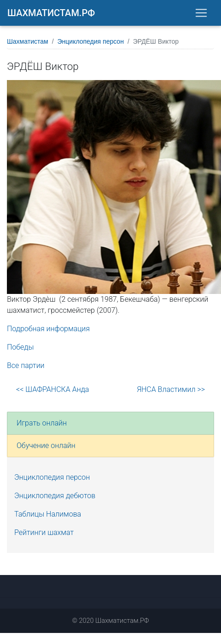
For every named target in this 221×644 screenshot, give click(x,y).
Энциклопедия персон (91, 41)
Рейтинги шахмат (44, 532)
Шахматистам (28, 41)
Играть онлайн (42, 423)
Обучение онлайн (46, 446)
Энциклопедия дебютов (55, 496)
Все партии (26, 365)
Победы (20, 347)
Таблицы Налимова (48, 514)
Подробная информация (48, 329)
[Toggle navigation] (201, 13)
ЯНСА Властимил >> (171, 389)
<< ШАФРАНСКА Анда (52, 389)
